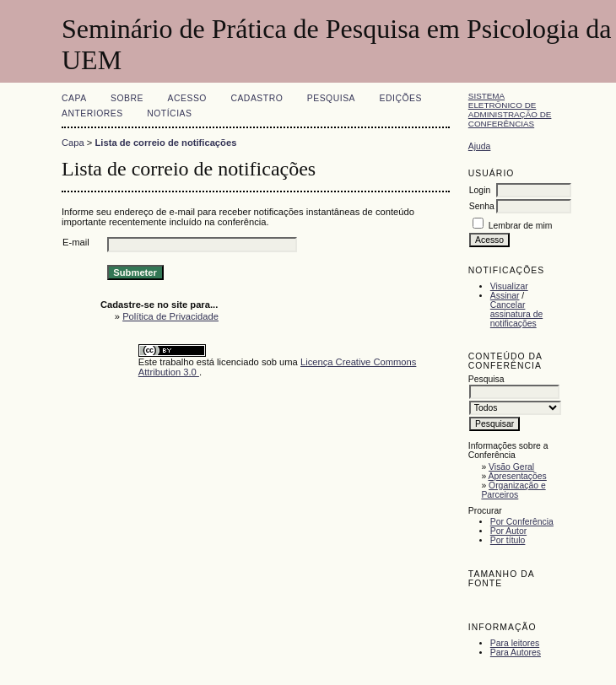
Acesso (187, 98)
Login (480, 190)
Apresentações (518, 476)
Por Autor (508, 531)
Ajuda (480, 146)
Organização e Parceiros (513, 490)
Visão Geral (511, 467)
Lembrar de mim (521, 226)
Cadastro (257, 98)
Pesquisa (331, 98)
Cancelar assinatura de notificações (516, 314)
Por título (508, 540)
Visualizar (509, 286)
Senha (482, 206)
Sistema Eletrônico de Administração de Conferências (510, 110)
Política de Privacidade (170, 316)
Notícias (169, 113)
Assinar (505, 296)
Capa (74, 98)
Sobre (127, 98)
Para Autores (516, 653)
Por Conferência (522, 522)
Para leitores (515, 643)
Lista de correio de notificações (166, 143)
